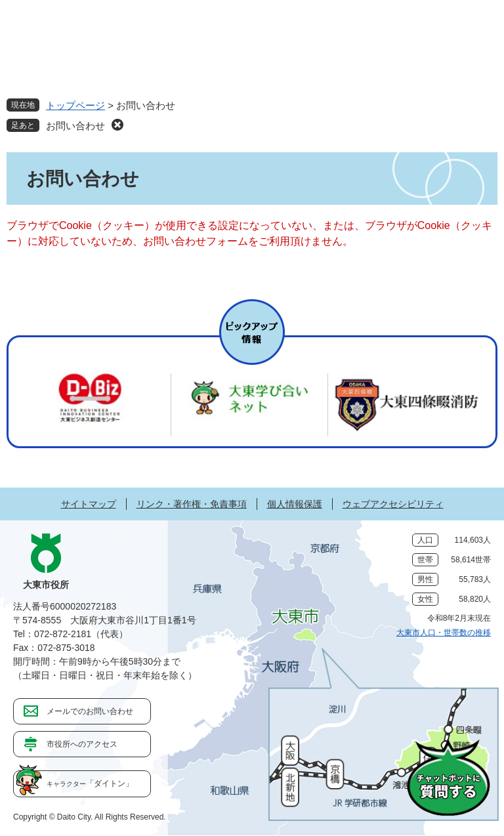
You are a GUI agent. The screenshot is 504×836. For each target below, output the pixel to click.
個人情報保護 (295, 504)
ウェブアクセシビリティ (393, 504)
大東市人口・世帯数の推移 (444, 633)
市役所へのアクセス (82, 744)
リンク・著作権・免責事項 (192, 504)
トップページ (75, 105)
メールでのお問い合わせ (90, 711)
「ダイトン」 (90, 784)
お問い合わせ (75, 126)
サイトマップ (89, 504)
